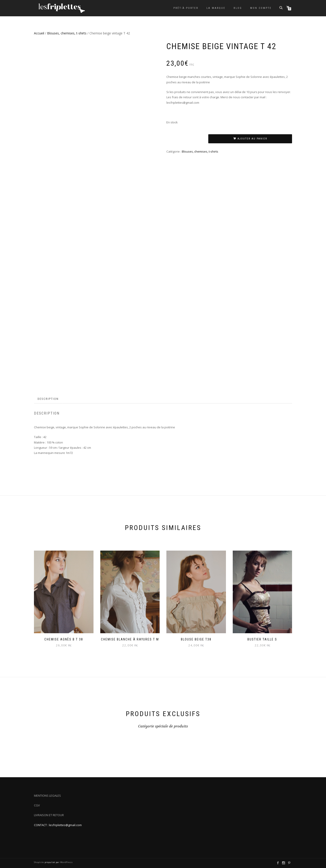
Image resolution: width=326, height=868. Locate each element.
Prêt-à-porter (186, 8)
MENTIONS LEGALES (47, 796)
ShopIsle (39, 862)
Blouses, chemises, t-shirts (67, 33)
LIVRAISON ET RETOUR (49, 815)
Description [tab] (48, 399)
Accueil (39, 33)
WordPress (66, 862)
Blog (238, 8)
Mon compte (261, 8)
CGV (37, 805)
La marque (216, 8)
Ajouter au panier (252, 139)
